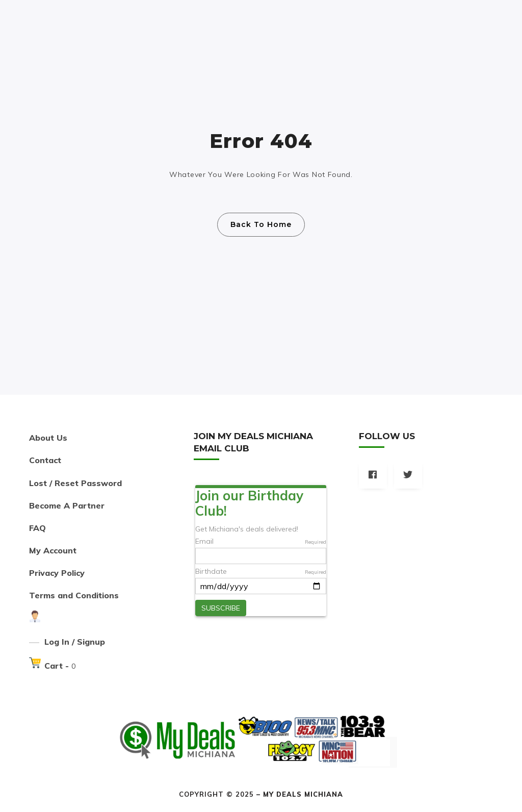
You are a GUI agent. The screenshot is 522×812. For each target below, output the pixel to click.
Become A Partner (67, 505)
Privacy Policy (57, 573)
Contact (45, 460)
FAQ (37, 528)
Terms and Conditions (74, 595)
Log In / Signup (75, 642)
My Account (53, 550)
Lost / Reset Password (75, 483)
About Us (48, 438)
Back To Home (261, 224)
